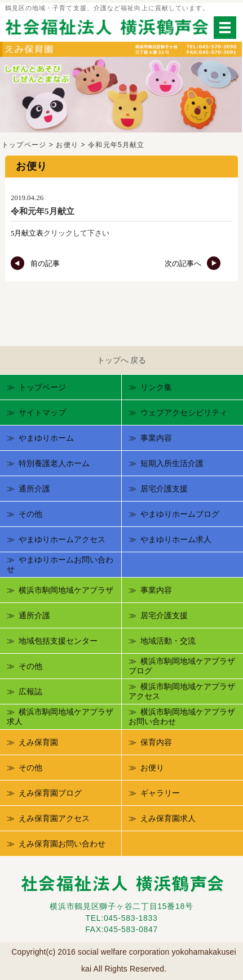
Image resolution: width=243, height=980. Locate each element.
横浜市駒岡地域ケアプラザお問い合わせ (182, 717)
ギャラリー (160, 793)
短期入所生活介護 (172, 463)
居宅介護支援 (164, 489)
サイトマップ (42, 413)
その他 (30, 514)
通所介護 (34, 489)
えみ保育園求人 (168, 818)
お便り (67, 145)
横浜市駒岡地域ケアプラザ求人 (60, 717)
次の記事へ (193, 263)
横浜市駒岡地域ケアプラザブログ (182, 666)
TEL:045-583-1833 (122, 918)
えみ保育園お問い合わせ (62, 844)
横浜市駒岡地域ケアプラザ (66, 590)
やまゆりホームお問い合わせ (60, 565)
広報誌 (30, 691)
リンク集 (156, 387)
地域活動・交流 (168, 641)
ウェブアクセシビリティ (184, 413)
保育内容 (156, 742)
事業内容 (156, 438)
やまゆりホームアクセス (62, 539)
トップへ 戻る (122, 360)
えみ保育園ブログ (50, 793)
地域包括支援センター (58, 641)
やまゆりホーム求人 (176, 539)
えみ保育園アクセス (54, 818)
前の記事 (35, 263)
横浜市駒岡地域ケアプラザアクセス (182, 691)
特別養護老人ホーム (54, 463)
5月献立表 (27, 233)
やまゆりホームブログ (180, 514)
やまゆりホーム (46, 438)
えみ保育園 (38, 742)
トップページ (24, 145)
